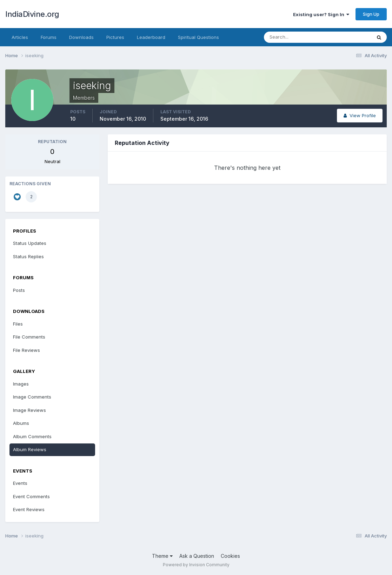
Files (18, 324)
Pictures (115, 37)
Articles (20, 37)
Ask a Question (197, 556)
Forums (49, 37)
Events (20, 483)
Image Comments (32, 397)
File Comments (29, 337)
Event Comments (31, 496)
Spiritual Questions (198, 37)
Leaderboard (151, 37)
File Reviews (26, 350)
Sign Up (371, 14)
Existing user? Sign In (321, 14)
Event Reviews (29, 509)
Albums (21, 423)
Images (21, 384)
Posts (19, 290)
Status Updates (30, 243)
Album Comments (32, 436)
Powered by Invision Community (196, 565)
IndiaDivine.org (32, 14)
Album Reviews (30, 449)
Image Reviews (29, 410)
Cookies (230, 556)
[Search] (295, 37)
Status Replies (28, 256)
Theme (162, 556)
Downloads (81, 37)
